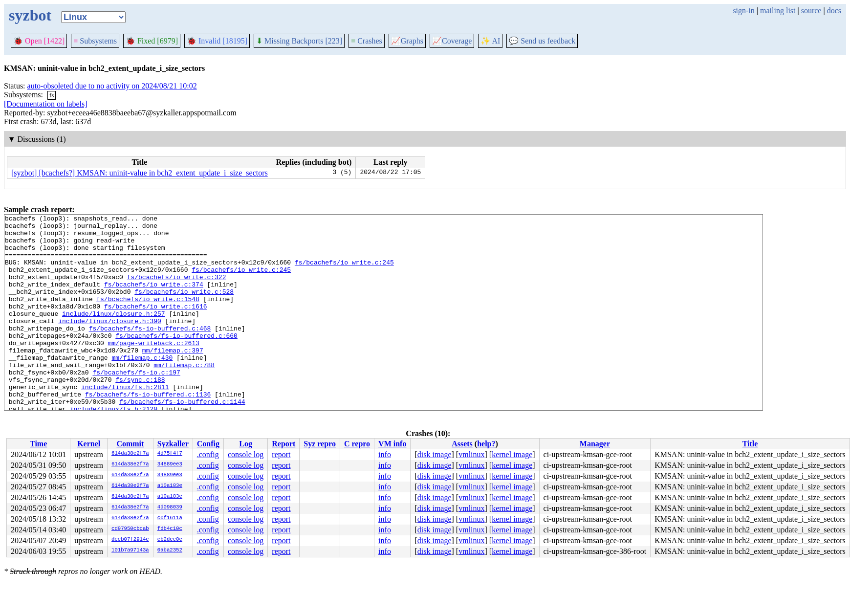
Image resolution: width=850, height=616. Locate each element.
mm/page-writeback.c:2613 (154, 369)
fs (52, 95)
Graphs (407, 41)
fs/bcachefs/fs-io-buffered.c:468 (150, 352)
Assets (462, 444)
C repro (357, 444)
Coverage (452, 41)
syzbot (30, 15)
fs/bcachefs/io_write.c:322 (177, 290)
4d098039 (170, 507)
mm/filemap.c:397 (173, 378)
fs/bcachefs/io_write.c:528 (184, 308)
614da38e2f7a (130, 454)
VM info (392, 444)
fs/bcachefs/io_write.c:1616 (156, 325)
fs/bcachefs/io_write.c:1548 (148, 316)
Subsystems (95, 41)
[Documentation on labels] (46, 104)
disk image (435, 454)
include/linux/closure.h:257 (114, 334)
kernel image (512, 454)
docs (834, 11)
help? (486, 444)
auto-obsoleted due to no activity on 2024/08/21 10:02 (112, 86)
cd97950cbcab (130, 529)
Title (750, 444)
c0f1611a (170, 518)
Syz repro (320, 444)
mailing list (778, 11)
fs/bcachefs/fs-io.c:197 (136, 404)
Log (246, 444)
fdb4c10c (170, 529)
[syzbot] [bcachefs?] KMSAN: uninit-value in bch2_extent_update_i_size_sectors (140, 173)
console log (246, 454)
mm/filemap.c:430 (142, 387)
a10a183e (170, 486)
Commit (130, 444)
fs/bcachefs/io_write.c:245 (344, 272)
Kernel (89, 444)
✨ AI (490, 41)
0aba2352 (170, 550)
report (281, 454)
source (811, 11)
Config (208, 444)
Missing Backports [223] (299, 41)
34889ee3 (170, 464)
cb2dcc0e (170, 540)
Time (38, 444)
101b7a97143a (130, 550)
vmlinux (471, 454)
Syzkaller (173, 444)
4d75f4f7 (170, 454)
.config (208, 454)
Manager (595, 444)
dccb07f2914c (130, 540)
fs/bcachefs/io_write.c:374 (154, 299)
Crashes (367, 41)
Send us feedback (542, 41)
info (385, 454)
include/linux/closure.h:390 (110, 343)
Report (283, 444)
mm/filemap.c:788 (184, 396)
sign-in (743, 11)
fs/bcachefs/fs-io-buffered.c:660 (176, 360)
